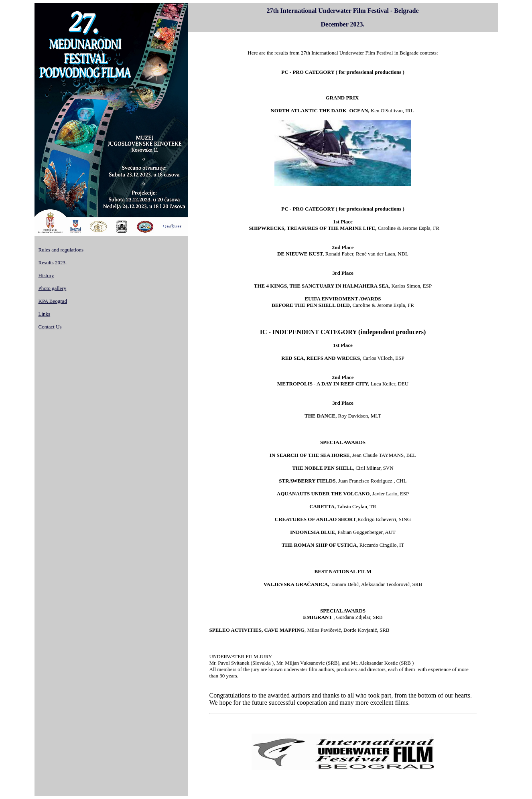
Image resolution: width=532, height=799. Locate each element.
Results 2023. (53, 263)
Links (45, 314)
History (46, 275)
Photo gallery (53, 288)
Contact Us (50, 327)
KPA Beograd (53, 301)
